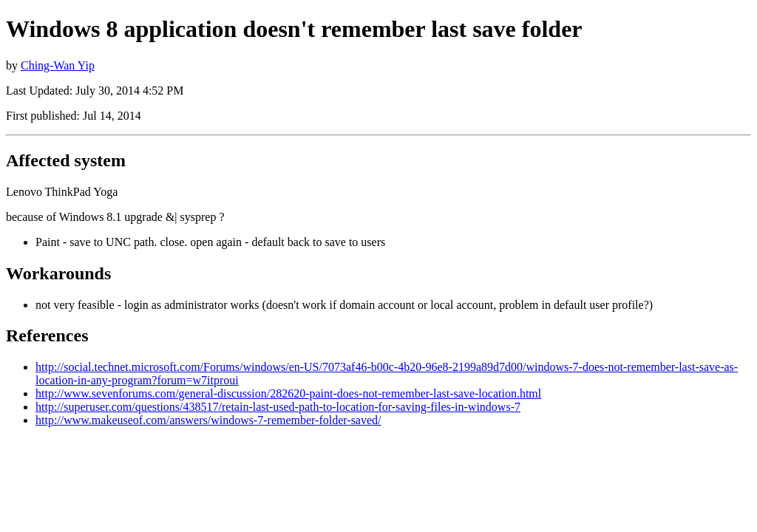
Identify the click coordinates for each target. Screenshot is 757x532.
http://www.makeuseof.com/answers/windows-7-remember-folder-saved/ (208, 420)
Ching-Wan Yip (58, 65)
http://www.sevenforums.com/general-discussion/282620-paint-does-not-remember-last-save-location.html (288, 393)
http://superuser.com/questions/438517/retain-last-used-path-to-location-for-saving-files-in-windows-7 (278, 407)
